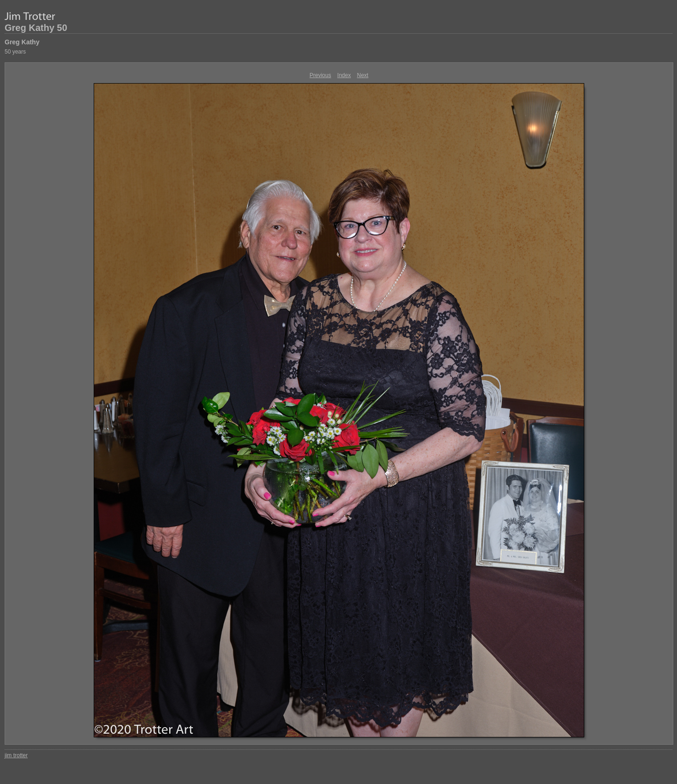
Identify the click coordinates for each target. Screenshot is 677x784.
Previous (321, 75)
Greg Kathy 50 (36, 28)
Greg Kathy (22, 42)
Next (363, 75)
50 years (15, 52)
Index (344, 75)
